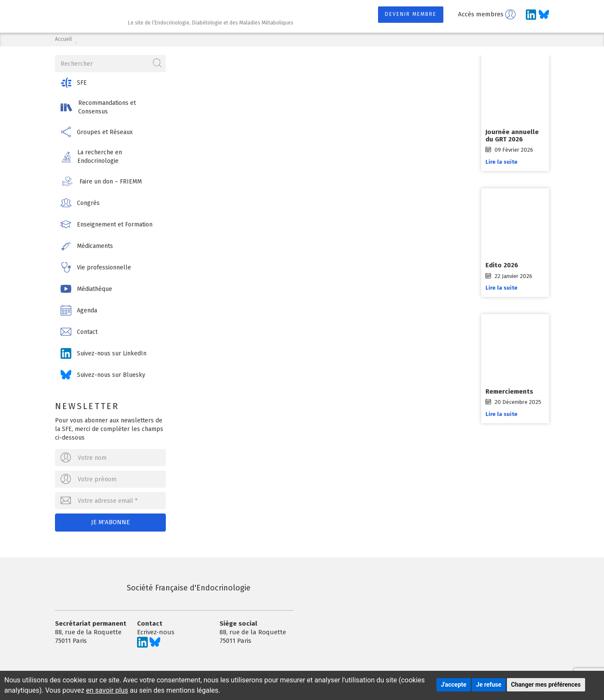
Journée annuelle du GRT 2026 (512, 136)
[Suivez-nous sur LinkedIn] (531, 15)
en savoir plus (107, 690)
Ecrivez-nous (156, 632)
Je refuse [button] (489, 685)
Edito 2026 (502, 265)
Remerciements (509, 391)
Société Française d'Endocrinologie (153, 588)
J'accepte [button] (454, 685)
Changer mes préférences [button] (546, 685)
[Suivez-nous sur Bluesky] (544, 15)
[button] (110, 83)
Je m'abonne (110, 522)
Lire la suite (502, 162)
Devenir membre (411, 14)
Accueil (63, 39)
